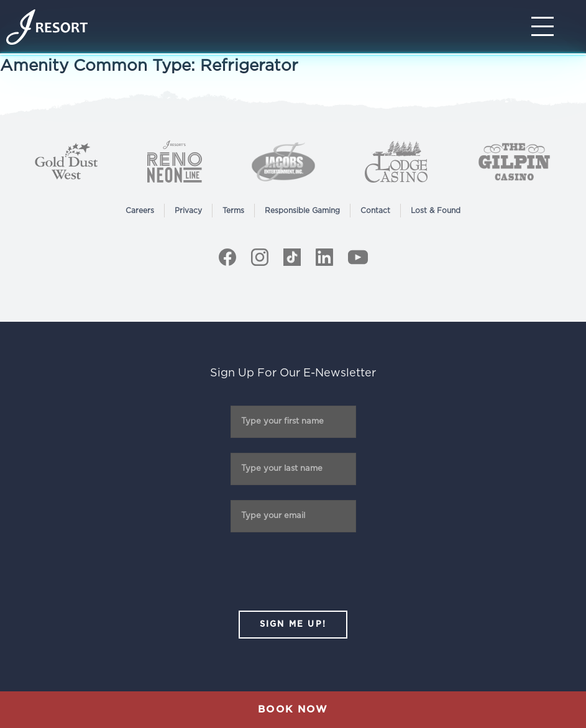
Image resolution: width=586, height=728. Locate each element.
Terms (233, 211)
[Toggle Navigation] (546, 27)
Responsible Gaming (302, 211)
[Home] (47, 27)
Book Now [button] (293, 709)
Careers (140, 211)
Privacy (188, 211)
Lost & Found (436, 211)
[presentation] (293, 571)
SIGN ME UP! (293, 625)
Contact (375, 211)
